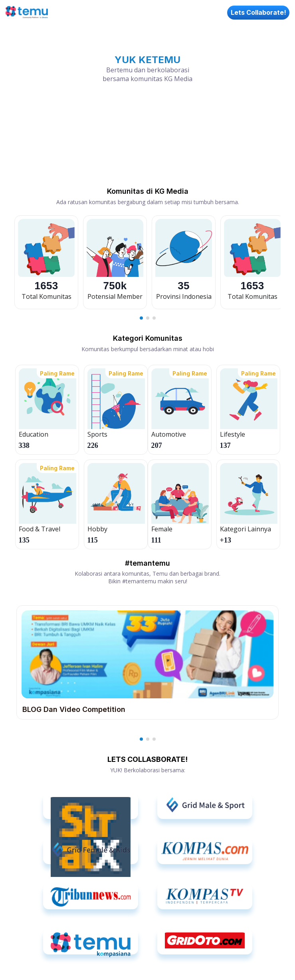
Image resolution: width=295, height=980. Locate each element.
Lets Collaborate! (258, 12)
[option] (46, 262)
